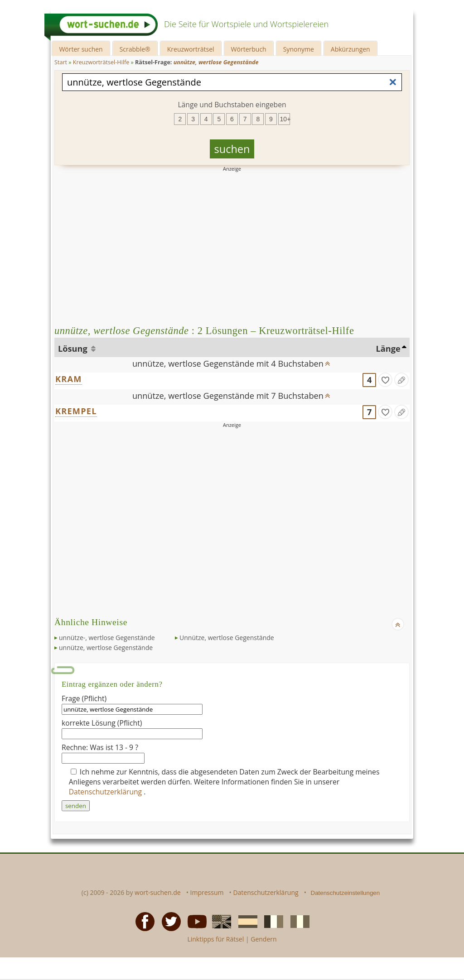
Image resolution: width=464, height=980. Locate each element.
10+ (285, 119)
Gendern (263, 939)
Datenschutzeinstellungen (346, 893)
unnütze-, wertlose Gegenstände (107, 638)
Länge (388, 349)
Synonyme (299, 49)
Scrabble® (135, 49)
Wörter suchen (81, 49)
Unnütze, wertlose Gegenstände (227, 638)
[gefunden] (385, 380)
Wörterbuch (249, 49)
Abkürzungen (350, 49)
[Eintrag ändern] (401, 380)
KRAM (69, 379)
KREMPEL (76, 411)
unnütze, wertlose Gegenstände (106, 648)
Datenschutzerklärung (106, 792)
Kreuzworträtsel (191, 49)
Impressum (207, 892)
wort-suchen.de (158, 892)
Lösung (74, 349)
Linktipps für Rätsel (215, 939)
